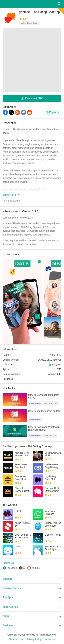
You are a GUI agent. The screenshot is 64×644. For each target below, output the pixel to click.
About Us (50, 639)
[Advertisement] (32, 60)
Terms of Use (16, 639)
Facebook (11, 568)
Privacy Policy (34, 639)
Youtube (35, 568)
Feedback (8, 379)
